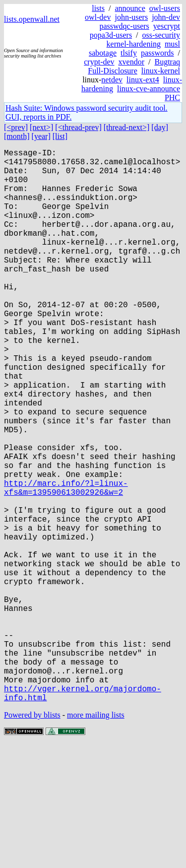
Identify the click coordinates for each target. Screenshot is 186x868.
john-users (131, 17)
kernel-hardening (134, 44)
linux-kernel (161, 71)
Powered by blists (32, 838)
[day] (160, 127)
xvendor (131, 62)
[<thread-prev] (78, 127)
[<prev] (16, 127)
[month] (17, 136)
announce (130, 8)
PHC (172, 98)
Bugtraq (167, 62)
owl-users (165, 8)
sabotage (103, 53)
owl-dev (98, 17)
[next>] (41, 127)
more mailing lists (96, 838)
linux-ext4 (143, 80)
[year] (41, 136)
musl (172, 44)
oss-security (161, 35)
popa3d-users (111, 35)
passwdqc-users (124, 26)
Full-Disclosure (113, 71)
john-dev (166, 17)
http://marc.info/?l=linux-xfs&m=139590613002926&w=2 (66, 564)
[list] (60, 136)
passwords (157, 53)
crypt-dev (99, 62)
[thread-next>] (127, 127)
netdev (112, 80)
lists (98, 8)
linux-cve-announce (149, 89)
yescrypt (167, 26)
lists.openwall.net (32, 19)
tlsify (129, 53)
